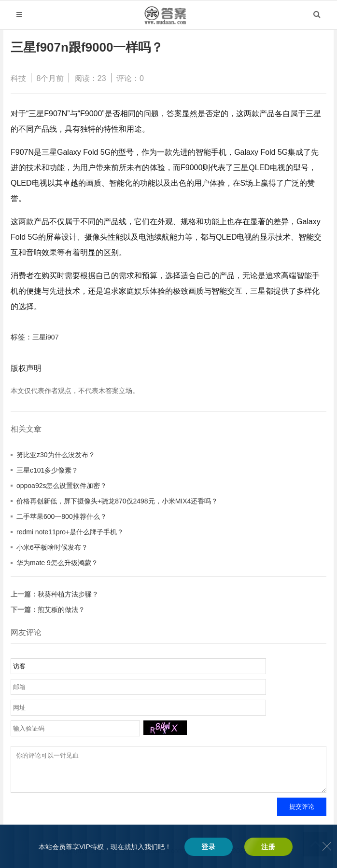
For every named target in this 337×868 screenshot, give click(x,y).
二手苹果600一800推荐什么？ (62, 516)
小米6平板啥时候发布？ (52, 547)
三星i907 (45, 337)
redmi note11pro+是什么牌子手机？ (70, 532)
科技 (18, 78)
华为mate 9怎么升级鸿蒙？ (57, 563)
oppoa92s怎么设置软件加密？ (62, 486)
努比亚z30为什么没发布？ (56, 455)
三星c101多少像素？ (47, 470)
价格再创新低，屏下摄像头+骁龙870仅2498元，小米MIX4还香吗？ (117, 501)
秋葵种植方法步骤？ (68, 594)
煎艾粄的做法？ (61, 610)
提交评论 (302, 814)
